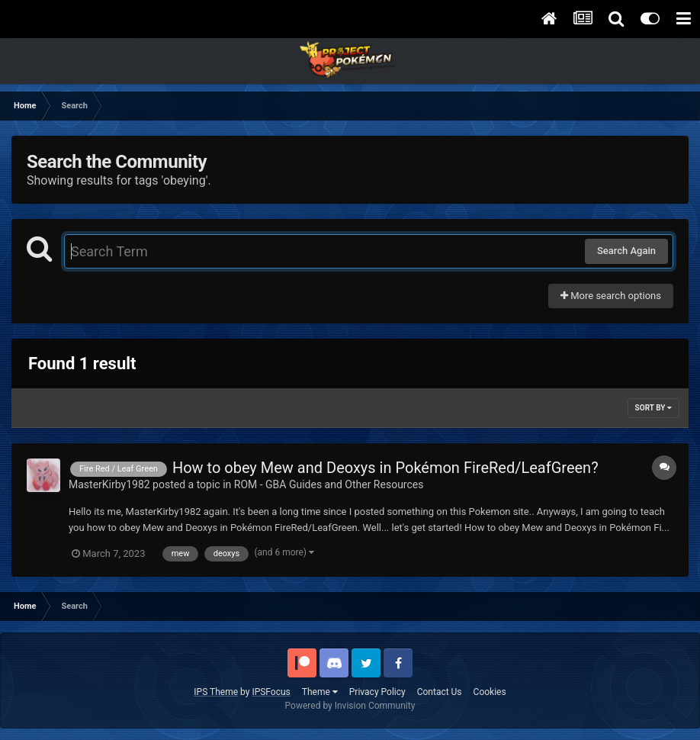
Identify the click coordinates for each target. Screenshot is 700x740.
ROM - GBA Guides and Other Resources (329, 484)
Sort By (653, 408)
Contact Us (440, 692)
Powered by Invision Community (350, 706)
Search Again (626, 251)
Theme (320, 692)
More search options (611, 296)
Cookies (490, 692)
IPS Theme (216, 692)
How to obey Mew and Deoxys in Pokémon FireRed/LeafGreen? (385, 468)
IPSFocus (271, 692)
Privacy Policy (377, 692)
